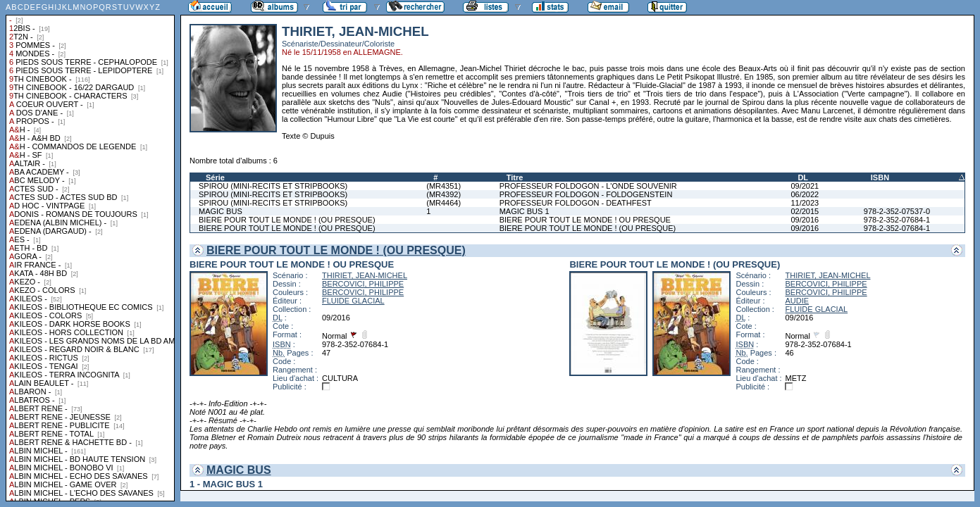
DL (803, 177)
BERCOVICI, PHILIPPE (363, 284)
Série (215, 177)
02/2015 (805, 211)
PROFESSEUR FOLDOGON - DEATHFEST (576, 203)
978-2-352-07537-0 (897, 211)
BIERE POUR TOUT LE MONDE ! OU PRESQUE (585, 220)
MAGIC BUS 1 (525, 211)
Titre (515, 177)
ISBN (880, 177)
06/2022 (805, 194)
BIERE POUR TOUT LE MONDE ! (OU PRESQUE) (287, 220)
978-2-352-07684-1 (897, 220)
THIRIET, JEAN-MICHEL (365, 275)
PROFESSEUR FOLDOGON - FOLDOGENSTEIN (586, 194)
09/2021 (805, 186)
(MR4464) (444, 203)
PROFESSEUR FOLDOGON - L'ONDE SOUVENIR (588, 186)
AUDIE (797, 301)
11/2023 (805, 203)
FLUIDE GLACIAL (353, 301)
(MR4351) (444, 186)
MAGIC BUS (221, 211)
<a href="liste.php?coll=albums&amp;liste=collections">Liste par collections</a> (90, 251)
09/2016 (805, 220)
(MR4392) (444, 194)
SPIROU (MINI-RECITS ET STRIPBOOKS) (273, 186)
